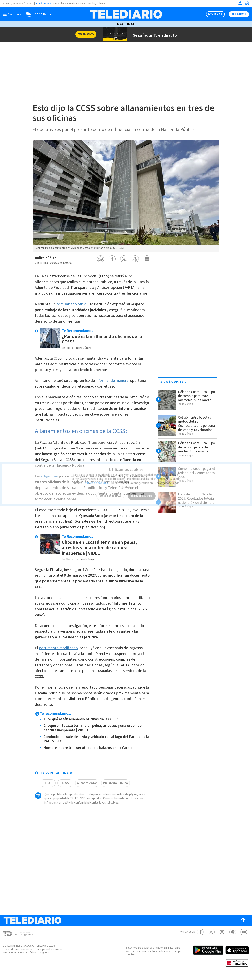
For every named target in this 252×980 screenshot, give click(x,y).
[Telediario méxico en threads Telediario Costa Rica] (233, 936)
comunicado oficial (74, 308)
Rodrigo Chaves (99, 4)
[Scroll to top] (243, 924)
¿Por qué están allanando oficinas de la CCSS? (103, 343)
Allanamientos (87, 787)
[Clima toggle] (38, 14)
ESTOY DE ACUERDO (142, 491)
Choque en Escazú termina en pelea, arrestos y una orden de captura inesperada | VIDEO (101, 552)
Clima (63, 4)
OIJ (55, 4)
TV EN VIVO (213, 14)
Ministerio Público (114, 787)
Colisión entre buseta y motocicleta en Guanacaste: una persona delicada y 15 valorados (196, 426)
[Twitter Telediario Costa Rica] (211, 936)
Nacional (126, 24)
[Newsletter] (247, 4)
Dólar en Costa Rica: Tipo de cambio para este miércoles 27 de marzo (194, 398)
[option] (126, 196)
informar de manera (117, 385)
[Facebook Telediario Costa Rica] (200, 936)
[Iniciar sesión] (240, 3)
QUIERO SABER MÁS (110, 491)
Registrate (238, 14)
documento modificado (59, 652)
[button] (101, 259)
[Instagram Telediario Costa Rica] (222, 936)
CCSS (65, 787)
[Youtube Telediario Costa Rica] (244, 936)
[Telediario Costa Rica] (126, 14)
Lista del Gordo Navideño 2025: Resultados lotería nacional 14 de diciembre (192, 506)
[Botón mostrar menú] (13, 14)
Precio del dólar (78, 4)
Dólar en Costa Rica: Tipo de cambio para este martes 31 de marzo (198, 451)
